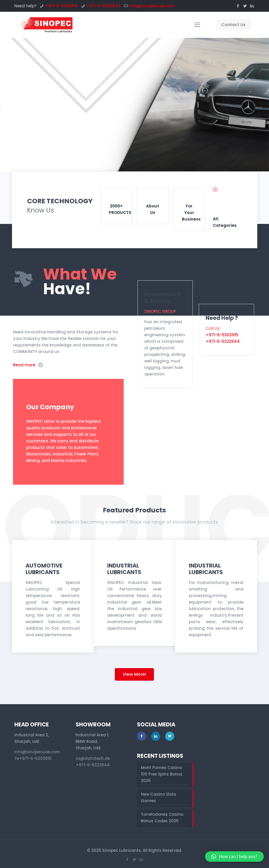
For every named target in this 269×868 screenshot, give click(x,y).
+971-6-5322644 (103, 6)
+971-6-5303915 (61, 6)
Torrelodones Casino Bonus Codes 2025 (162, 818)
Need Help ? (222, 318)
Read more (24, 365)
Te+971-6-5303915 (33, 758)
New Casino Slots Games (159, 797)
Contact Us (233, 25)
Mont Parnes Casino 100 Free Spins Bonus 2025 (162, 774)
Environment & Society (162, 298)
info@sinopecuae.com (152, 6)
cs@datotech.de (93, 758)
